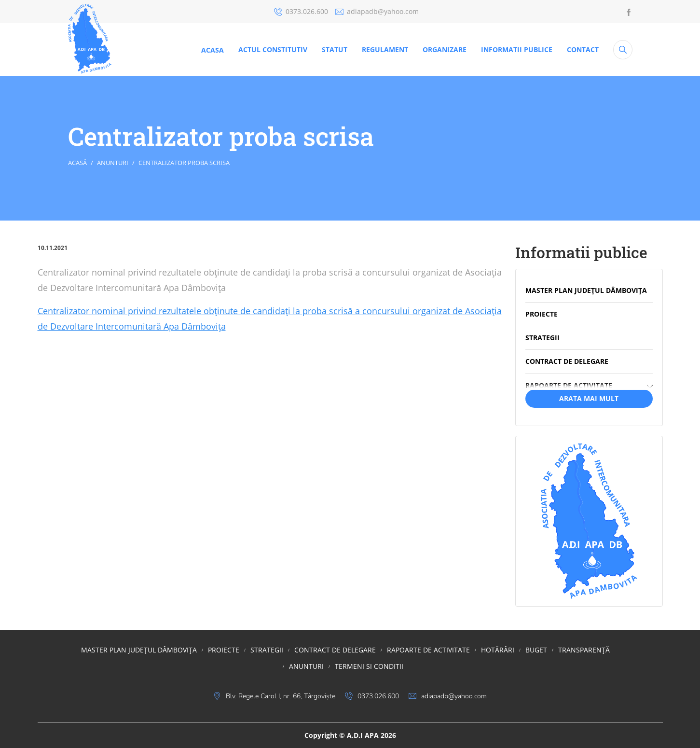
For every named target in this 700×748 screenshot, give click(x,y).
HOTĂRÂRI (498, 650)
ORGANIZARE (445, 49)
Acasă (77, 163)
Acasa (213, 50)
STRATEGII (267, 650)
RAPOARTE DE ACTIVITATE (428, 650)
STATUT (335, 49)
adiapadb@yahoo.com (377, 11)
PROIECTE (224, 650)
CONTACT (583, 49)
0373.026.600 (301, 11)
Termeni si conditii (369, 666)
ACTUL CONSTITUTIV (273, 49)
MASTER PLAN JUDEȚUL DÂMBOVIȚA (139, 650)
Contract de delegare (335, 650)
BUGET (536, 650)
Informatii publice (517, 49)
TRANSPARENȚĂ (584, 650)
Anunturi (113, 163)
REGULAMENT (385, 49)
